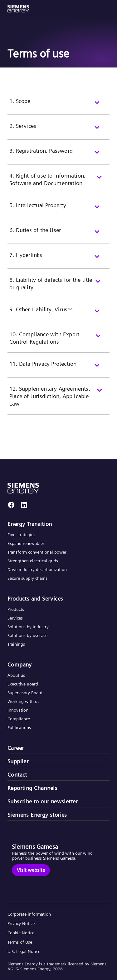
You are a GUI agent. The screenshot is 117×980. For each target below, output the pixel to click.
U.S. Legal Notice (24, 951)
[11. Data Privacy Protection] (58, 369)
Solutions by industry (28, 627)
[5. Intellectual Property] (58, 210)
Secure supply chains (28, 578)
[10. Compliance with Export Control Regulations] (58, 342)
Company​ (20, 665)
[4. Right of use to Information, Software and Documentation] (58, 183)
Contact (17, 775)
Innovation (19, 710)
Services (15, 618)
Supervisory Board (25, 693)
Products (16, 609)
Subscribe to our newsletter (43, 801)
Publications (19, 727)
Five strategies (21, 535)
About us (16, 675)
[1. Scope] (58, 106)
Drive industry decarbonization (37, 569)
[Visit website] (31, 870)
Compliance (19, 719)
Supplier (18, 761)
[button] (18, 9)
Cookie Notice (21, 933)
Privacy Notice (21, 923)
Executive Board (23, 684)
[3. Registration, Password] (58, 156)
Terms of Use (20, 942)
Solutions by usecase (27, 635)
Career (16, 748)
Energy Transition (30, 524)
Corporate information (29, 914)
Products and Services (35, 599)
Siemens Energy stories (37, 815)
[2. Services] (58, 131)
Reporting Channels (32, 788)
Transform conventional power (37, 552)
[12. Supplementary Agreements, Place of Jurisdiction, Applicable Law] (58, 400)
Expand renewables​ (26, 543)
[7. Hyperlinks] (58, 260)
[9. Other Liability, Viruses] (58, 314)
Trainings (16, 644)
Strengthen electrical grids (33, 561)
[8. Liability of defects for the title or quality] (58, 287)
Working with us (23, 701)
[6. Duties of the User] (58, 235)
